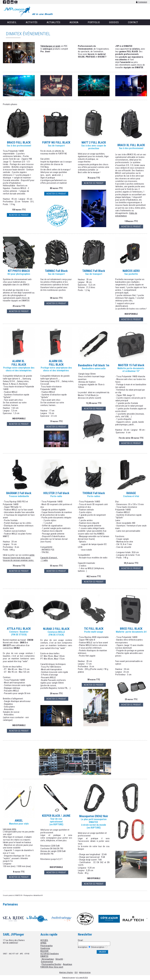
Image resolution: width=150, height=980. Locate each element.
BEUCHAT (45, 951)
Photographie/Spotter (51, 964)
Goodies (114, 22)
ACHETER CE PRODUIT (94, 183)
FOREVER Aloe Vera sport (52, 967)
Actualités (53, 22)
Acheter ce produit (19, 215)
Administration (85, 973)
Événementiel (47, 962)
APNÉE (44, 943)
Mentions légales (66, 973)
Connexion (142, 2)
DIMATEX (44, 956)
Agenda (74, 22)
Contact (133, 22)
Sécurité (59, 959)
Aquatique (68, 964)
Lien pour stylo (10, 829)
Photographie (47, 946)
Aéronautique (48, 959)
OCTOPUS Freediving (50, 954)
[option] (15, 919)
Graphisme (45, 948)
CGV (76, 973)
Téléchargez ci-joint (50, 46)
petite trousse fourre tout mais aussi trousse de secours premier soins (19, 558)
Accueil (12, 22)
